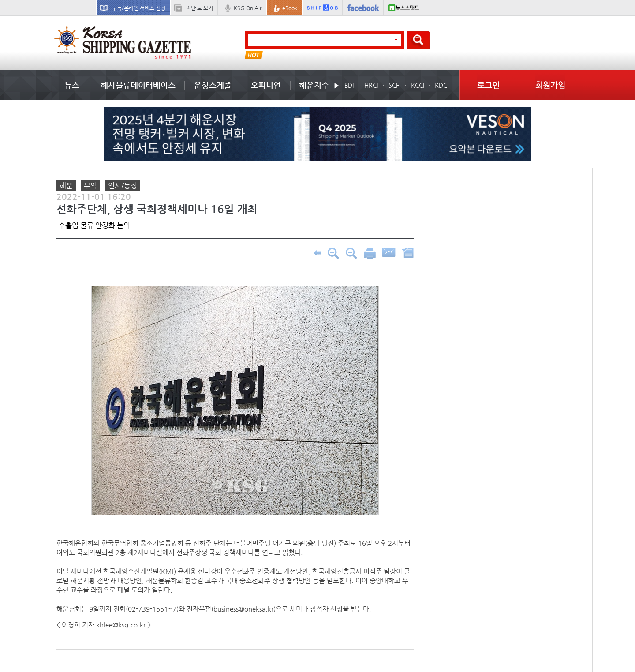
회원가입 (550, 85)
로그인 (488, 85)
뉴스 (72, 85)
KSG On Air (248, 8)
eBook (290, 8)
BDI (349, 85)
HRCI (371, 85)
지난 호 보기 (200, 8)
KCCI (418, 85)
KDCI (442, 85)
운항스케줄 (213, 85)
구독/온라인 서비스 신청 (139, 8)
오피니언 (266, 85)
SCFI (394, 85)
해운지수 (314, 85)
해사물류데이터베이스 (138, 85)
